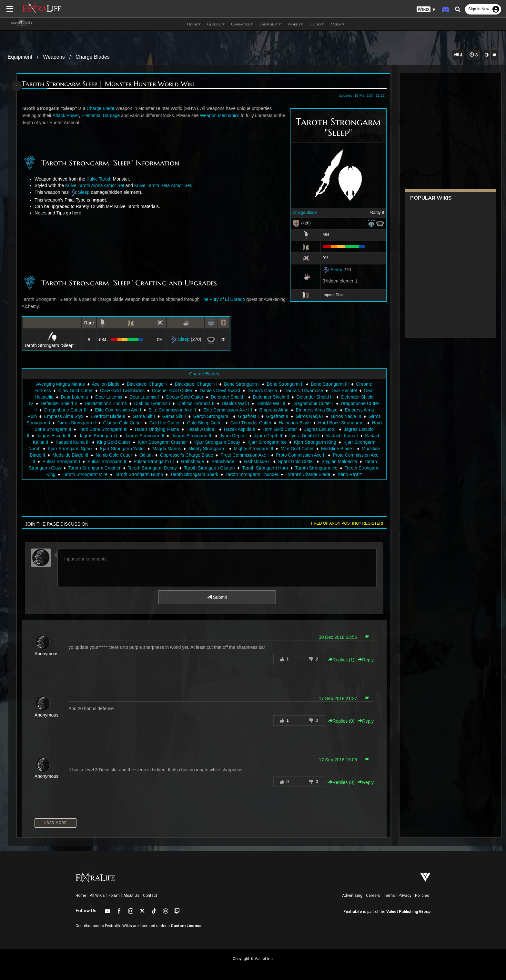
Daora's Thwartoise (303, 391)
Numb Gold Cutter (145, 455)
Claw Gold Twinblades (122, 391)
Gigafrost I (248, 416)
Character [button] (242, 24)
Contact (150, 896)
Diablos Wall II (271, 403)
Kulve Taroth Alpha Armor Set (97, 185)
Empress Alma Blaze (316, 410)
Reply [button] (363, 660)
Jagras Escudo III (75, 436)
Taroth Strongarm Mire (116, 474)
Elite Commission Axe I (118, 410)
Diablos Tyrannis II (195, 403)
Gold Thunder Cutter (260, 423)
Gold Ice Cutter (174, 423)
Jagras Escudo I (338, 429)
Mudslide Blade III (101, 455)
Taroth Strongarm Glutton (254, 468)
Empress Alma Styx (63, 416)
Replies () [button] (338, 660)
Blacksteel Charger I (147, 384)
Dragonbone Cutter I (313, 403)
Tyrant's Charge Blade (339, 474)
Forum (114, 896)
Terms (389, 896)
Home (81, 896)
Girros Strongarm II (86, 423)
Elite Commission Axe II (172, 410)
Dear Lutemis (108, 397)
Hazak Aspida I (219, 429)
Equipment (20, 57)
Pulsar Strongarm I (99, 461)
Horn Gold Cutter (298, 429)
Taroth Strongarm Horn (309, 468)
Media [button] (338, 24)
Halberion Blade (304, 423)
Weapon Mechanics (222, 115)
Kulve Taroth (101, 179)
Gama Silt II (174, 416)
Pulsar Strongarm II (144, 461)
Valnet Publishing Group (408, 912)
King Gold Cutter (138, 442)
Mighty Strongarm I (232, 449)
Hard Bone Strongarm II (65, 429)
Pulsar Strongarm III (191, 461)
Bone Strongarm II (285, 384)
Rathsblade (230, 461)
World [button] (295, 24)
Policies (422, 896)
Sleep (333, 270)
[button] (426, 10)
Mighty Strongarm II (278, 449)
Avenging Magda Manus (60, 384)
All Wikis (97, 896)
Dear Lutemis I (144, 397)
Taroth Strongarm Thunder (283, 474)
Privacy (405, 896)
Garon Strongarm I (212, 416)
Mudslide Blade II (59, 455)
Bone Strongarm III (329, 384)
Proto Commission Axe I (275, 455)
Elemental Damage (103, 115)
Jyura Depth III (325, 436)
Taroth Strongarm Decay (197, 468)
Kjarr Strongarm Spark (95, 449)
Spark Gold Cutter (333, 461)
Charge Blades (93, 57)
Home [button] (194, 24)
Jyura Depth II (289, 436)
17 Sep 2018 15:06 (335, 760)
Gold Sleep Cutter (214, 423)
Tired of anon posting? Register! (344, 523)
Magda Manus (192, 449)
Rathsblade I (262, 461)
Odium (177, 455)
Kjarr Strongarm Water (147, 449)
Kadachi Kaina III (96, 442)
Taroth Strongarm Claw (82, 468)
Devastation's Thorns (105, 403)
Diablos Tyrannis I (152, 403)
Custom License (186, 926)
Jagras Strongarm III (213, 436)
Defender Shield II (271, 397)
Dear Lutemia (74, 397)
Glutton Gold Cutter (132, 423)
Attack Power (68, 115)
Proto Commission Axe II (332, 455)
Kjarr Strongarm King (339, 442)
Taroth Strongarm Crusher (139, 468)
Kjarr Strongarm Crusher (186, 442)
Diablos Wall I (235, 403)
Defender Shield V (59, 403)
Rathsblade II (295, 461)
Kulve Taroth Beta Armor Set (165, 185)
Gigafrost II (277, 416)
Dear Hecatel (343, 391)
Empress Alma (274, 410)
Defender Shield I (228, 397)
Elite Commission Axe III (227, 410)
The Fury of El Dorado (225, 299)
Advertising (352, 896)
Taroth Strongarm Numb (170, 474)
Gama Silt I (143, 416)
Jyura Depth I (254, 436)
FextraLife (353, 912)
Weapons (54, 57)
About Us (131, 896)
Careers (373, 896)
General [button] (216, 24)
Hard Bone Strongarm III (121, 429)
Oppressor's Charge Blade (218, 455)
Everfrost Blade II (108, 416)
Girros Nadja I (309, 416)
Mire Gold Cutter (322, 449)
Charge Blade (301, 213)
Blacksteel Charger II (196, 384)
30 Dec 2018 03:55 (335, 637)
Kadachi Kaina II (56, 442)
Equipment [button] (270, 24)
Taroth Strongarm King (64, 474)
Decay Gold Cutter (184, 397)
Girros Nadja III (346, 416)
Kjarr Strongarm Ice (291, 442)
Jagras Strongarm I (119, 436)
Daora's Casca (262, 391)
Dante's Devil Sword (220, 391)
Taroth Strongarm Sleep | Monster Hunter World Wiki (111, 84)
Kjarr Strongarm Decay (241, 442)
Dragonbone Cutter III (66, 410)
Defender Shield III (315, 397)
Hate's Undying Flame (174, 429)
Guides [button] (317, 24)
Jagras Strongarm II (165, 436)
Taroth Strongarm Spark (226, 474)
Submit (217, 597)
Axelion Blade (106, 384)
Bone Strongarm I (241, 384)
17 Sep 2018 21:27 (335, 698)
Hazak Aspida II (257, 429)
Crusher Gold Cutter (172, 391)
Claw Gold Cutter (75, 391)
